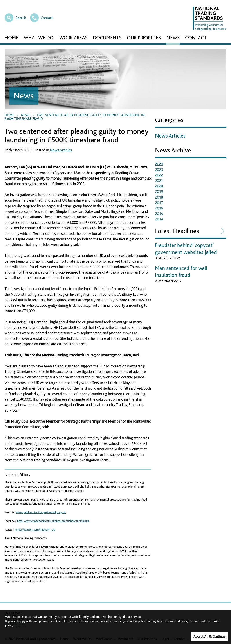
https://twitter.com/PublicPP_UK (35, 530)
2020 (159, 186)
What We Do (39, 38)
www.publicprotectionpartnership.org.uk (41, 512)
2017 (159, 203)
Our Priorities (144, 38)
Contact (42, 17)
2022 (159, 175)
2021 (159, 181)
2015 (159, 214)
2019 (159, 192)
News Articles (61, 150)
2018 (159, 197)
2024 (159, 164)
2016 (159, 208)
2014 (159, 219)
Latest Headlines (177, 231)
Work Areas (73, 38)
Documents (107, 38)
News (173, 38)
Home (11, 38)
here (144, 621)
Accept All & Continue (209, 637)
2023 (159, 170)
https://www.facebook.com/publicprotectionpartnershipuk (53, 521)
